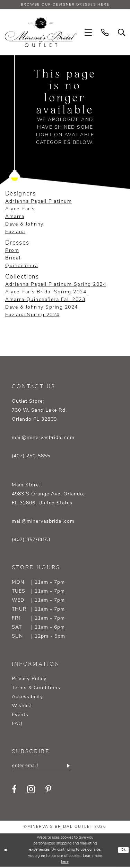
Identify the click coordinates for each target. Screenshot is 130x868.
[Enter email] (44, 767)
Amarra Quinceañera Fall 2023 (45, 300)
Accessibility (27, 697)
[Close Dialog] (6, 851)
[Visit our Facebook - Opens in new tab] (14, 791)
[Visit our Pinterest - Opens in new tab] (48, 791)
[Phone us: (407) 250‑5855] (105, 33)
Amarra (15, 217)
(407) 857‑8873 (31, 540)
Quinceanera (22, 266)
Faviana (15, 232)
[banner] (41, 33)
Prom (12, 251)
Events (20, 715)
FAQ (17, 724)
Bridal (13, 259)
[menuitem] (88, 33)
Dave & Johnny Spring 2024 (42, 308)
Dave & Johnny (24, 225)
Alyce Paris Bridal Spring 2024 (46, 293)
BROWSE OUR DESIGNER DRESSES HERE (65, 5)
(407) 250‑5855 (31, 456)
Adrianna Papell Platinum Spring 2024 (56, 285)
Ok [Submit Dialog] (123, 851)
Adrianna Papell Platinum (38, 202)
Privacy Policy (29, 679)
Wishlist (22, 706)
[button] (88, 33)
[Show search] (122, 33)
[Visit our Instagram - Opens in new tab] (31, 791)
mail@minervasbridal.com (43, 438)
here (65, 863)
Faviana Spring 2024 (32, 315)
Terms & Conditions (36, 688)
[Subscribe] (74, 767)
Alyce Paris (20, 209)
